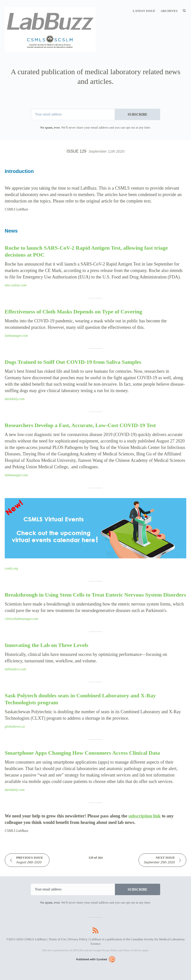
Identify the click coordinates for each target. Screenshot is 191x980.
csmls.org (11, 568)
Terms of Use (57, 939)
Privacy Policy (78, 939)
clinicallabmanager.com (22, 619)
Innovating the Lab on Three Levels (47, 645)
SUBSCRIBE (137, 115)
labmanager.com (16, 336)
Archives (169, 11)
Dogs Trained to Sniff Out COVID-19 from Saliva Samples (73, 362)
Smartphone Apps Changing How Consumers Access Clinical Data (82, 753)
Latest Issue (144, 11)
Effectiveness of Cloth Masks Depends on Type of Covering (73, 312)
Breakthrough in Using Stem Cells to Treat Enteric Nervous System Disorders (95, 595)
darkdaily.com (15, 399)
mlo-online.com (16, 285)
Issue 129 (95, 151)
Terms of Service (132, 950)
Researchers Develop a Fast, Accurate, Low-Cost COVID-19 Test (80, 425)
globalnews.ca (15, 727)
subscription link (144, 816)
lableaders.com (15, 669)
